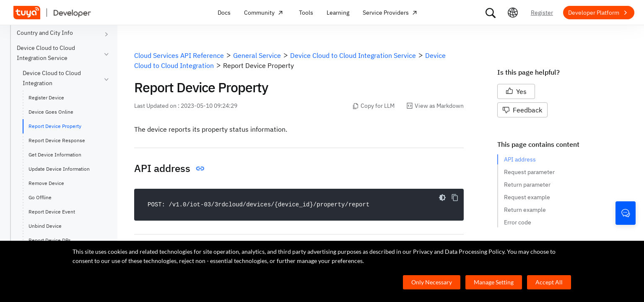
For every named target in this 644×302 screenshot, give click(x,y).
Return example (525, 210)
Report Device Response (57, 140)
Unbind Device (45, 226)
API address (520, 159)
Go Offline (40, 197)
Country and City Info (45, 33)
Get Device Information (55, 155)
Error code (518, 222)
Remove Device (46, 183)
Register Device (46, 98)
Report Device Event (52, 212)
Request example (527, 197)
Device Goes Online (51, 112)
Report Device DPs (50, 240)
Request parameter (529, 172)
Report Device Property (55, 126)
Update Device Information (59, 169)
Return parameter (527, 185)
